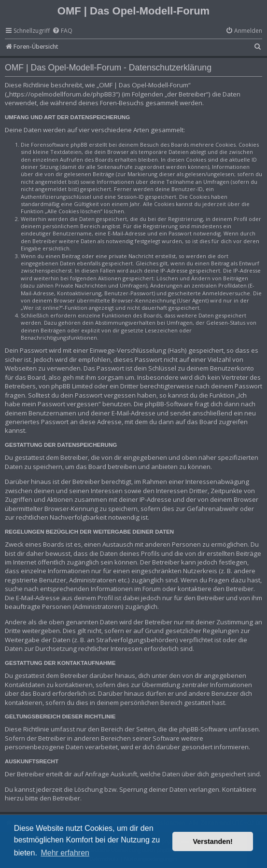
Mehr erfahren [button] (65, 853)
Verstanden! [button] (213, 841)
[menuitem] (62, 31)
